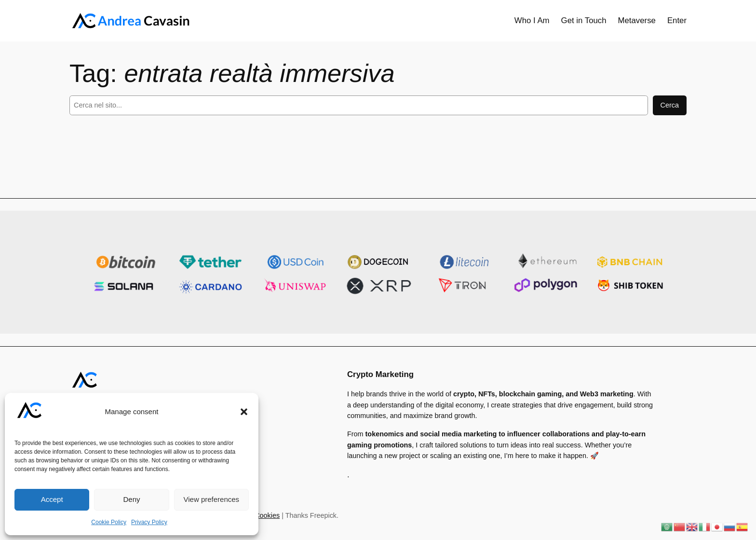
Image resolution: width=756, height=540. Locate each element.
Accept (52, 499)
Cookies (267, 515)
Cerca (670, 105)
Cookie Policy (109, 522)
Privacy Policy (149, 522)
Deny (131, 499)
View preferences (212, 499)
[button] (244, 412)
